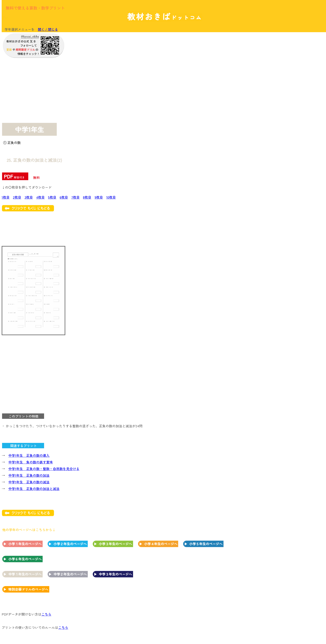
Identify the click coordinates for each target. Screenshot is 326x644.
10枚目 (111, 197)
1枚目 (6, 197)
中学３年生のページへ (115, 574)
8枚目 (87, 197)
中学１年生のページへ (25, 574)
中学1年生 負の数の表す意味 (31, 462)
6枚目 (64, 197)
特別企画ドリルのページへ (28, 589)
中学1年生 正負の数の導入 (29, 455)
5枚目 (52, 197)
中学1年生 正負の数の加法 (29, 475)
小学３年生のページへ (115, 544)
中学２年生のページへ (70, 574)
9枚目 (99, 197)
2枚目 (17, 197)
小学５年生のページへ (206, 544)
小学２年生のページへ (70, 544)
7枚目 (75, 197)
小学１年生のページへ (25, 544)
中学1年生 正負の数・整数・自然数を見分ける (44, 469)
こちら (46, 614)
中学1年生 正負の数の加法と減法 (34, 489)
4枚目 (40, 197)
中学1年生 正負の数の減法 (29, 482)
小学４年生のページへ (161, 544)
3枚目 (29, 197)
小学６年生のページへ (25, 559)
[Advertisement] (291, 97)
